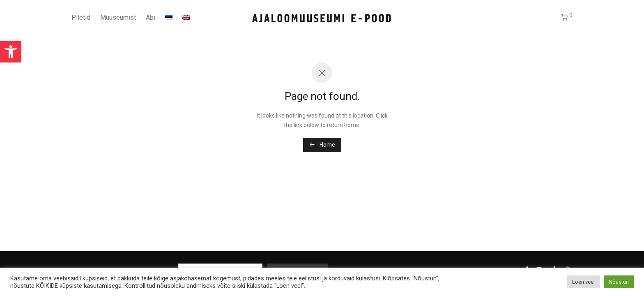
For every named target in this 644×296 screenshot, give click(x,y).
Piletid (81, 17)
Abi (151, 17)
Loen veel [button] (583, 282)
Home (322, 145)
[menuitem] (169, 18)
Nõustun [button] (619, 282)
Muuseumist (118, 17)
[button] (11, 52)
